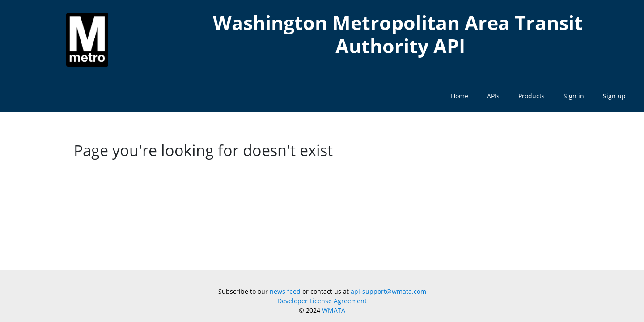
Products (532, 96)
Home (460, 96)
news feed (285, 291)
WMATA (334, 310)
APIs (493, 96)
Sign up (614, 96)
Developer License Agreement (322, 301)
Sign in (574, 96)
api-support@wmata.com (388, 291)
